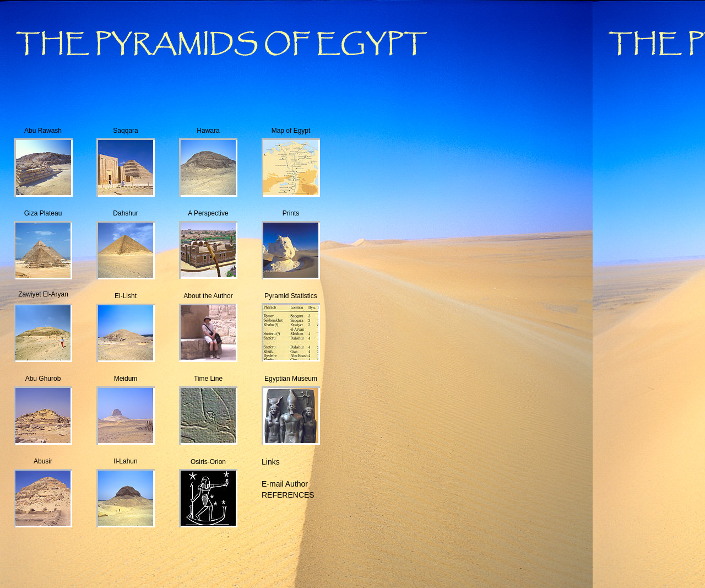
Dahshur (125, 213)
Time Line (208, 379)
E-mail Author (285, 484)
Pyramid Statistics (291, 296)
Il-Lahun (125, 461)
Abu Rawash (43, 131)
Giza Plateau (43, 213)
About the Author (208, 296)
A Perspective (208, 213)
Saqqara (125, 131)
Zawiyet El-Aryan (43, 294)
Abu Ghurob (43, 379)
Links (271, 462)
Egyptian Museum (291, 379)
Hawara (208, 131)
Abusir (43, 461)
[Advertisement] (220, 563)
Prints (291, 213)
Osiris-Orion (208, 462)
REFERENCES (288, 495)
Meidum (126, 379)
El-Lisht (126, 296)
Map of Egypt (291, 131)
